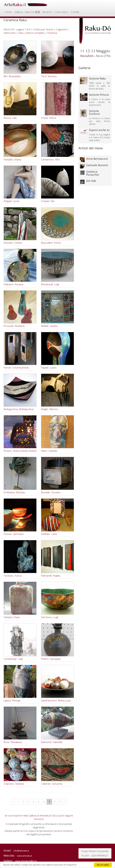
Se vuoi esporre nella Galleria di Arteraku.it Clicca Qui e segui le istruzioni (39, 817)
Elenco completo (35, 33)
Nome (50, 29)
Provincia (52, 33)
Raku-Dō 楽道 (33, 12)
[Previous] (13, 802)
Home (8, 12)
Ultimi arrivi (10, 33)
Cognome (61, 29)
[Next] (65, 802)
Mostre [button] (47, 12)
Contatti (75, 12)
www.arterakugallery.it (26, 861)
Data (21, 33)
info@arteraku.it (21, 851)
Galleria (18, 12)
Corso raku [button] (61, 12)
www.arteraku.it (25, 856)
